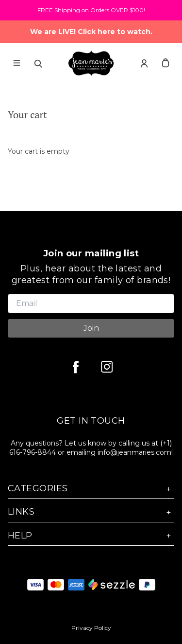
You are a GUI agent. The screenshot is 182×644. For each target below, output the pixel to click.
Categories (91, 489)
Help (91, 536)
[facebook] (76, 367)
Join (91, 328)
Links (91, 512)
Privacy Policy (91, 628)
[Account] (144, 63)
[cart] (165, 63)
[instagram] (107, 367)
